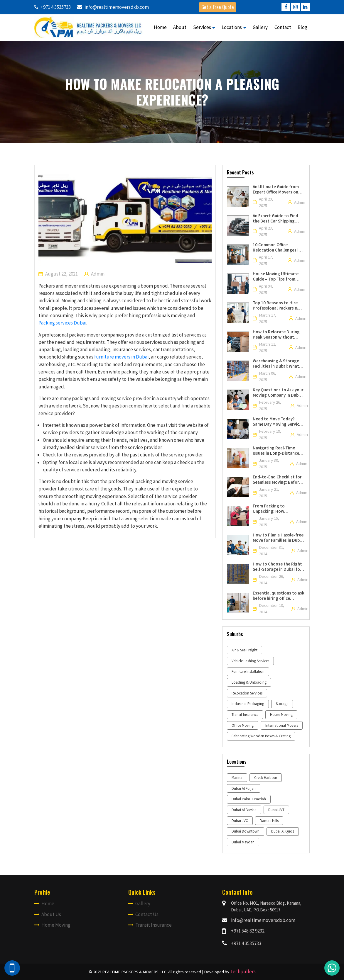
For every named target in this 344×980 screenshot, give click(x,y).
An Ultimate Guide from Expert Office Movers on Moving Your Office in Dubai (276, 189)
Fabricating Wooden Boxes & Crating (261, 736)
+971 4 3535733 (246, 943)
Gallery (260, 27)
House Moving (281, 715)
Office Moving (243, 725)
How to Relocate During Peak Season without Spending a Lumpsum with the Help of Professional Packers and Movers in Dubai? (278, 334)
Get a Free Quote (218, 7)
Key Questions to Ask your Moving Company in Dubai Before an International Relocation (278, 393)
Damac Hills (269, 821)
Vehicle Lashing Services (250, 661)
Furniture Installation (248, 671)
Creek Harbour (266, 778)
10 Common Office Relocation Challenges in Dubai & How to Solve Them (277, 247)
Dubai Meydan (243, 842)
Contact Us (143, 914)
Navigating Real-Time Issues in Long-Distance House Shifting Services (276, 451)
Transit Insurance (245, 715)
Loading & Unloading (249, 682)
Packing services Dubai (62, 323)
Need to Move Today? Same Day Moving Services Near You (278, 422)
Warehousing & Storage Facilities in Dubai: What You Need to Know (276, 364)
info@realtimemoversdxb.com (263, 920)
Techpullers (243, 971)
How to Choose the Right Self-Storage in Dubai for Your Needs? (277, 567)
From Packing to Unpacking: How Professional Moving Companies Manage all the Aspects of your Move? (278, 509)
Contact (283, 27)
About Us (48, 914)
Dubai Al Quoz (283, 831)
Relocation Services (247, 693)
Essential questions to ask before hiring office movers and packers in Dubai (279, 596)
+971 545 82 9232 (248, 931)
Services (202, 27)
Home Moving (52, 925)
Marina (237, 778)
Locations (232, 27)
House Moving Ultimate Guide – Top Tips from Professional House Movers (276, 276)
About (180, 27)
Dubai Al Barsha (244, 810)
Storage (282, 704)
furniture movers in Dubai (121, 357)
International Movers (282, 725)
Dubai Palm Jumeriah (249, 799)
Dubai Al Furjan (244, 788)
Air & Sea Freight (244, 650)
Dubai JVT (276, 810)
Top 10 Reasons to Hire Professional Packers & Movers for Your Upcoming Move (278, 305)
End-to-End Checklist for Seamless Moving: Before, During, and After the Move (279, 480)
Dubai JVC (240, 821)
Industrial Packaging (248, 704)
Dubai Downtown (246, 831)
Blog (302, 27)
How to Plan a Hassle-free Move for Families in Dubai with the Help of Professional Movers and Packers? (278, 538)
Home (160, 27)
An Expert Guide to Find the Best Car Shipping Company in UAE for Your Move (276, 218)
